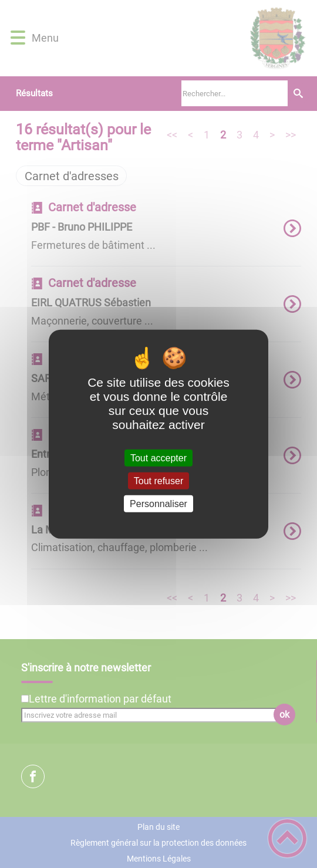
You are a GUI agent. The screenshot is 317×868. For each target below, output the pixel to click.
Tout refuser (158, 480)
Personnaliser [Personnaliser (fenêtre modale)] (158, 504)
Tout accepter (158, 457)
